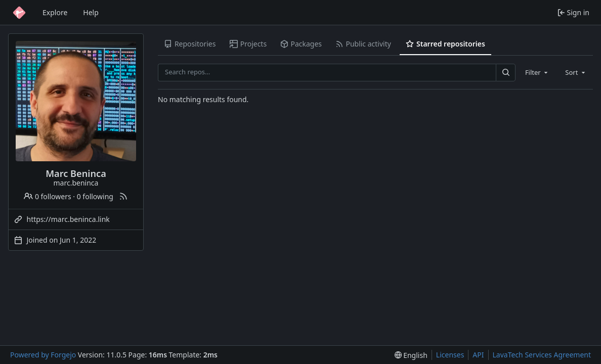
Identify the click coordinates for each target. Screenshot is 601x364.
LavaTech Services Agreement (542, 355)
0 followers (47, 196)
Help (91, 12)
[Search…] (505, 73)
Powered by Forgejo (43, 355)
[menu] (411, 355)
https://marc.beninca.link (68, 219)
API (478, 355)
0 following (95, 196)
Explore (55, 12)
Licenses (450, 355)
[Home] (19, 13)
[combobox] (537, 72)
